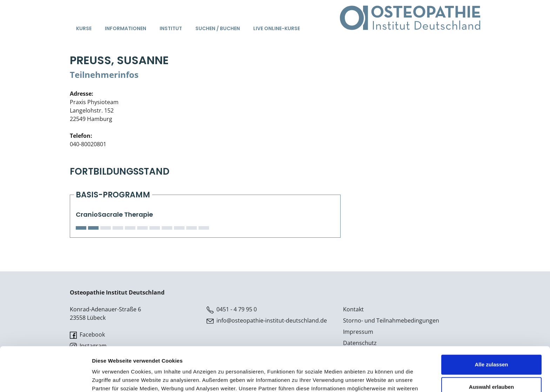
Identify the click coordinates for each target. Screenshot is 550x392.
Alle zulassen (491, 323)
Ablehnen (491, 368)
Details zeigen (373, 378)
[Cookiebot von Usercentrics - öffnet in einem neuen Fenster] (45, 378)
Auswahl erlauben (491, 345)
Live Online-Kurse (277, 28)
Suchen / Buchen (218, 28)
